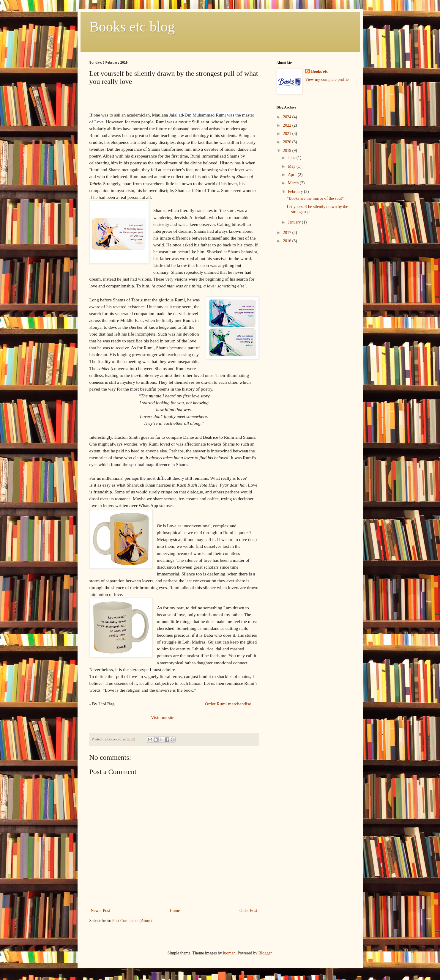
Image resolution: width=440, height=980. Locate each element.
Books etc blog (132, 27)
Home (175, 911)
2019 (288, 151)
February (296, 192)
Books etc (320, 71)
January (295, 222)
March (294, 183)
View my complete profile (327, 80)
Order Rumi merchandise (229, 704)
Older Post (248, 911)
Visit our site (162, 717)
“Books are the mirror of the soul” (315, 198)
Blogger (265, 953)
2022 (288, 125)
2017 (288, 233)
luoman (229, 953)
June (292, 158)
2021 (288, 134)
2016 (288, 241)
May (292, 166)
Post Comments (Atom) (132, 921)
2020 (288, 142)
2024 (288, 117)
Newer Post (101, 911)
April (293, 175)
